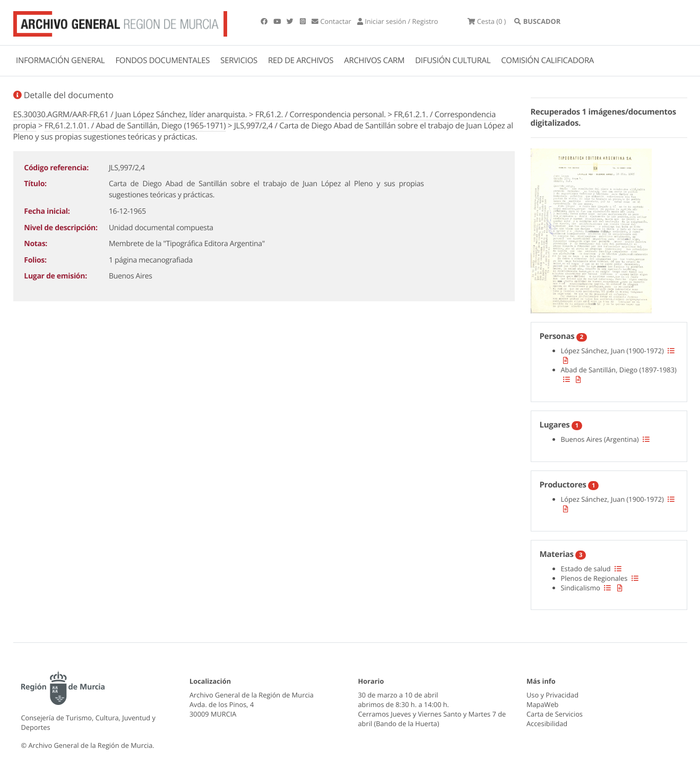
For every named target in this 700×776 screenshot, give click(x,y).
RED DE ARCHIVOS (301, 60)
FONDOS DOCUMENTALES (162, 60)
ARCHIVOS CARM (374, 60)
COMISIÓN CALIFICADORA (547, 60)
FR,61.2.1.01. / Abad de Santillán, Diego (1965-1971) (135, 126)
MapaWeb (542, 704)
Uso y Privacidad (552, 695)
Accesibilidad (547, 723)
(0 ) (487, 21)
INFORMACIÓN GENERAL (60, 60)
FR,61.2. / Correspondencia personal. (321, 115)
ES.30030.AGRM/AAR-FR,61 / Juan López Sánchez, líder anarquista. (130, 115)
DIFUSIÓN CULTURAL (453, 60)
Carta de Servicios (555, 714)
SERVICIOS (239, 60)
